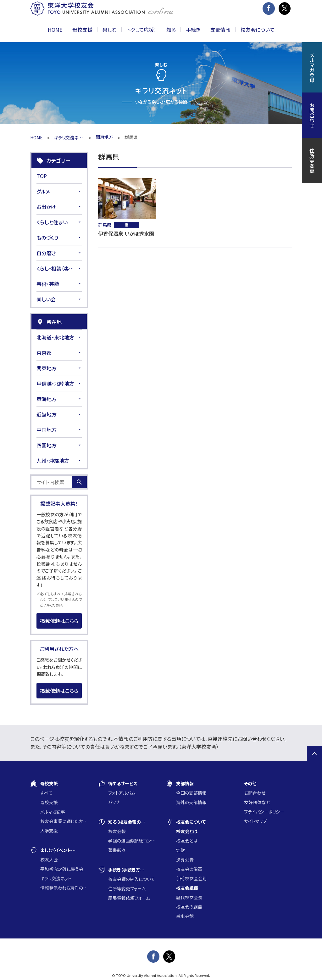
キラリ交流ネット (69, 137)
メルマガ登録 (312, 67)
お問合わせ (255, 793)
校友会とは (187, 841)
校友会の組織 (189, 907)
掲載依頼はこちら (59, 621)
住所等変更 (312, 160)
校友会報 (117, 831)
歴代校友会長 (189, 897)
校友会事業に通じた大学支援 (64, 821)
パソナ (114, 802)
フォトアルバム (122, 793)
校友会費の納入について (132, 879)
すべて (46, 793)
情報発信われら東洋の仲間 (64, 888)
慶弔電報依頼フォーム (129, 898)
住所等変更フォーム (127, 888)
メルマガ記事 (53, 812)
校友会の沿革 (189, 869)
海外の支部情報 (191, 802)
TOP (42, 176)
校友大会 (49, 860)
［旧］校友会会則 (192, 878)
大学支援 (49, 831)
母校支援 (49, 802)
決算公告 (185, 860)
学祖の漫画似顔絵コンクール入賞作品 (132, 841)
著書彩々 (117, 850)
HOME (55, 30)
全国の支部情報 (191, 793)
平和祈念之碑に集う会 (62, 869)
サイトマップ (255, 821)
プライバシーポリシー (264, 812)
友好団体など (257, 802)
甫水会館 (185, 916)
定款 (180, 850)
